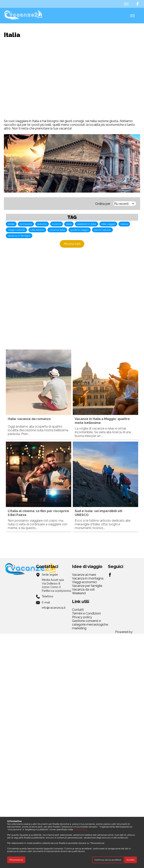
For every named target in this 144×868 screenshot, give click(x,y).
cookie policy (80, 829)
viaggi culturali (16, 230)
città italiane (37, 230)
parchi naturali (102, 230)
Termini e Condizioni (86, 613)
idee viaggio (108, 224)
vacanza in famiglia (19, 236)
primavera (26, 224)
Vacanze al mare (84, 575)
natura (124, 224)
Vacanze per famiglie (87, 586)
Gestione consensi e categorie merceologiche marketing (90, 625)
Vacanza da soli (83, 589)
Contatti (78, 610)
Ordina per (103, 204)
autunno (42, 224)
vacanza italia (57, 230)
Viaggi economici (84, 582)
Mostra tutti (72, 244)
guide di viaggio (80, 230)
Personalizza (16, 860)
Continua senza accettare (108, 860)
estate (11, 224)
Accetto (130, 860)
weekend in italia (86, 224)
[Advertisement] (36, 79)
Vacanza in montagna (88, 578)
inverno (57, 224)
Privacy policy (82, 617)
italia (69, 224)
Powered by (124, 632)
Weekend (79, 593)
